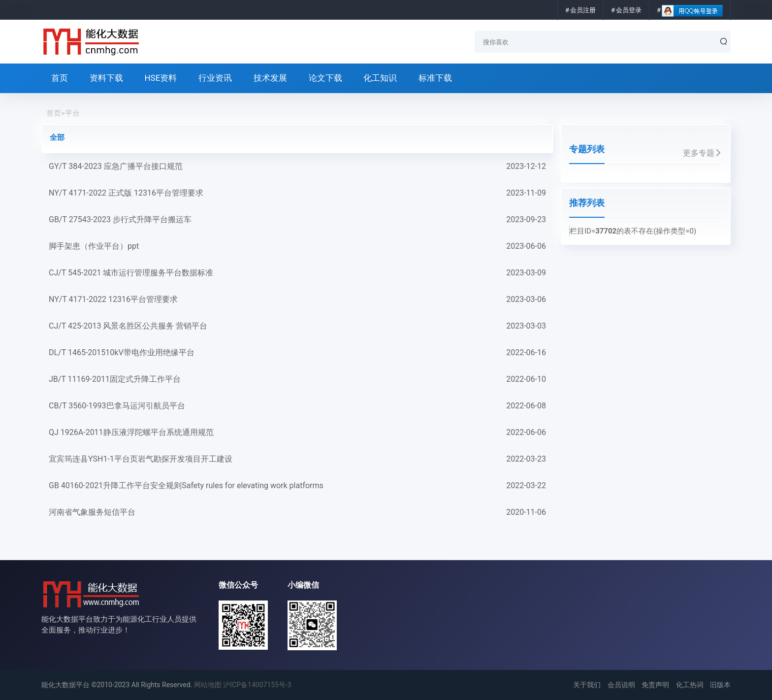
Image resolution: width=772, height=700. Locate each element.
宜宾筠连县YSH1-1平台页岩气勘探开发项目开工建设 (297, 459)
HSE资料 (161, 78)
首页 (60, 78)
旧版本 (720, 685)
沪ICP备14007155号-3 (257, 685)
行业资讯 (215, 78)
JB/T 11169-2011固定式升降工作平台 (297, 379)
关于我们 (587, 685)
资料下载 (106, 78)
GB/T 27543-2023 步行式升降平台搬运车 (297, 220)
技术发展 (270, 78)
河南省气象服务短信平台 (297, 512)
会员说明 (621, 685)
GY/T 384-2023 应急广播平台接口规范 (297, 167)
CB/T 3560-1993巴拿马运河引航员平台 (297, 406)
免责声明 (655, 685)
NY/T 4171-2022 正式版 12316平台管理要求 (297, 193)
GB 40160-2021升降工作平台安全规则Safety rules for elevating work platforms (297, 486)
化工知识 (380, 78)
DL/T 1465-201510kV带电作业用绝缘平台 (297, 353)
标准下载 (435, 78)
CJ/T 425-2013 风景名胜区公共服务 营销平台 (297, 326)
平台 (72, 113)
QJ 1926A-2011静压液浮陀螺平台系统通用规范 (297, 433)
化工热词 (690, 685)
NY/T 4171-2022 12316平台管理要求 (297, 300)
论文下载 (325, 78)
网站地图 (208, 685)
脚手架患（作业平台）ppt (297, 246)
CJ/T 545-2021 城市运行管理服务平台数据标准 (297, 273)
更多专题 (703, 153)
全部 (57, 137)
